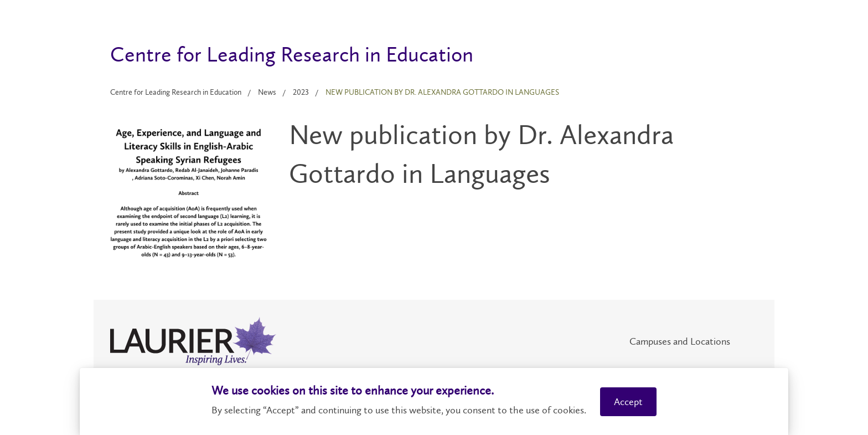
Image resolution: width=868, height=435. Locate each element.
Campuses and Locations (680, 341)
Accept (628, 402)
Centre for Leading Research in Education (176, 92)
